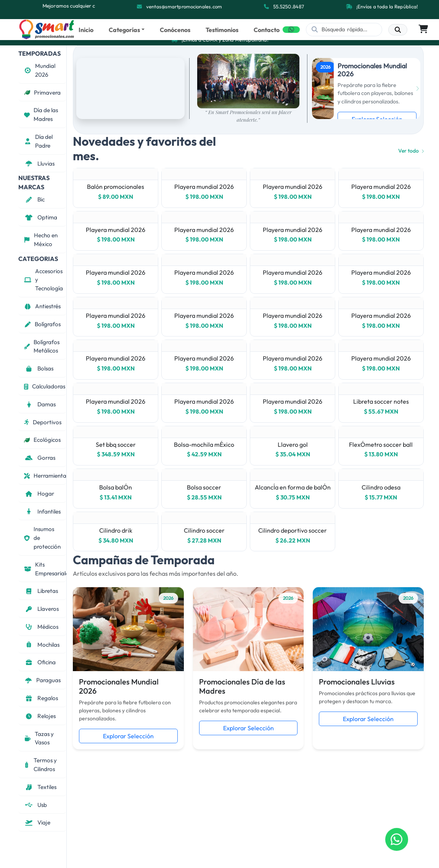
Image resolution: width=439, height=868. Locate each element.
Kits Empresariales (45, 569)
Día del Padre (38, 141)
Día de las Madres (41, 114)
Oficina (40, 662)
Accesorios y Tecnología (43, 280)
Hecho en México (41, 240)
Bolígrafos (42, 324)
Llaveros (41, 609)
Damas (40, 404)
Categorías (124, 30)
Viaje (37, 822)
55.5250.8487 (289, 6)
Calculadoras (45, 386)
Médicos (41, 627)
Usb (35, 805)
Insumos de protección (42, 538)
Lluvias (39, 163)
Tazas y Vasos (39, 738)
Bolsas (39, 368)
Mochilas (42, 645)
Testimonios (222, 30)
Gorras (40, 458)
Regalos (41, 698)
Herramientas (45, 476)
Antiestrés (42, 306)
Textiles (40, 787)
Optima (41, 217)
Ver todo (411, 151)
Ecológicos (42, 440)
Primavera (42, 93)
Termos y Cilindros (40, 765)
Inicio (86, 30)
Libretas (41, 591)
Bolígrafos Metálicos (42, 346)
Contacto (267, 30)
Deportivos (43, 422)
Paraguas (42, 680)
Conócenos (175, 30)
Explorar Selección (128, 736)
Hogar (39, 494)
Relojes (40, 716)
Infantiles (42, 511)
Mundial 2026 (40, 70)
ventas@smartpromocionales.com (184, 6)
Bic (34, 199)
